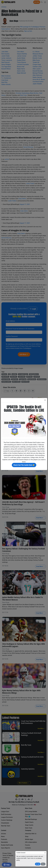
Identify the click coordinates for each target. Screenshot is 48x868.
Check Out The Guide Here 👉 (24, 465)
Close (43, 864)
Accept (38, 864)
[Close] (45, 853)
